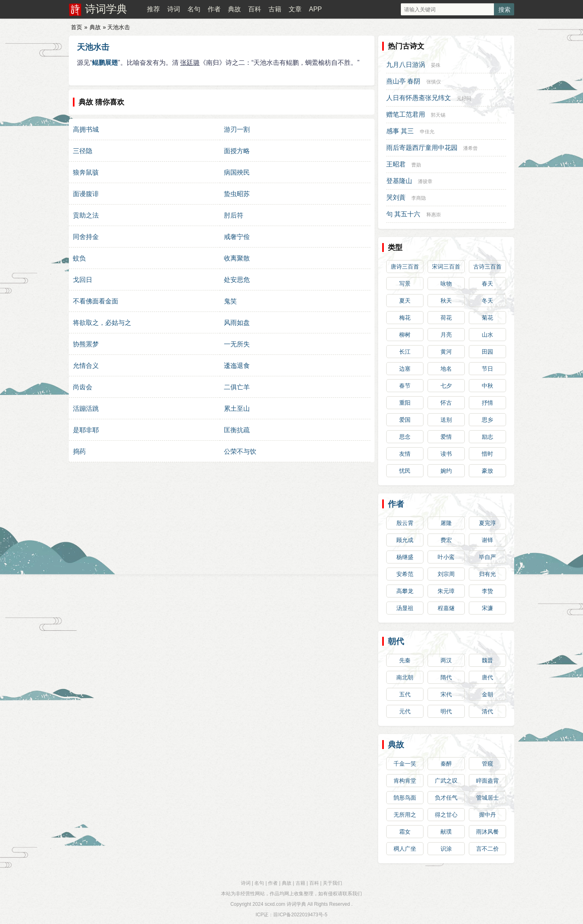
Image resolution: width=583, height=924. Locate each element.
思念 (405, 437)
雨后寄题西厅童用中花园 (422, 148)
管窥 (487, 764)
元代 (405, 711)
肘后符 (234, 215)
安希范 (405, 574)
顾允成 (405, 540)
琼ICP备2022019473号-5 (300, 915)
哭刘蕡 (396, 197)
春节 (405, 386)
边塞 (405, 369)
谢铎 (487, 540)
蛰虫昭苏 (237, 194)
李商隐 (419, 198)
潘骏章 (425, 181)
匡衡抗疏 (237, 430)
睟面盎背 (487, 781)
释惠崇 (434, 215)
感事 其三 (400, 131)
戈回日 (83, 280)
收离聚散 (237, 258)
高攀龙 (405, 591)
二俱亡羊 (237, 387)
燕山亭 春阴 (403, 81)
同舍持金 (86, 237)
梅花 (405, 318)
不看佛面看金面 (96, 301)
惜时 (487, 454)
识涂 (446, 849)
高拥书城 (86, 129)
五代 (405, 694)
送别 (446, 420)
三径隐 (83, 151)
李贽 (487, 591)
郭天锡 (438, 115)
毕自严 (487, 557)
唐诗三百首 (405, 267)
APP (315, 9)
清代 (487, 711)
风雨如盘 (237, 323)
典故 (234, 9)
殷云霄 (405, 523)
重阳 (405, 403)
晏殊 (436, 65)
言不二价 (487, 849)
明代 (446, 711)
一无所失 (237, 344)
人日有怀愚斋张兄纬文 (419, 98)
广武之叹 (446, 781)
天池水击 (93, 47)
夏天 (405, 301)
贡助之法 (86, 215)
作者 (214, 9)
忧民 (405, 471)
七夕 (446, 386)
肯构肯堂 (405, 781)
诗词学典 (106, 9)
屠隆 (446, 523)
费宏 (446, 540)
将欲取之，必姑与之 (102, 323)
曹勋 (416, 165)
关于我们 (332, 883)
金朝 (487, 694)
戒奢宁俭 (237, 237)
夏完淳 (487, 523)
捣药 (79, 451)
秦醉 (446, 764)
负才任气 (446, 798)
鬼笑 (230, 301)
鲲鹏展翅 (105, 63)
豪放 (487, 471)
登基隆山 (399, 181)
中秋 (487, 386)
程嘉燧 (446, 608)
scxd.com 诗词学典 (285, 904)
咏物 (446, 284)
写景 (405, 284)
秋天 (446, 301)
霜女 (405, 832)
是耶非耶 (86, 430)
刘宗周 (446, 574)
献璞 (446, 832)
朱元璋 (446, 591)
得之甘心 (446, 815)
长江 (405, 352)
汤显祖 (405, 608)
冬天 (487, 301)
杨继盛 (405, 557)
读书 (446, 454)
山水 (487, 335)
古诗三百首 (487, 267)
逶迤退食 (237, 366)
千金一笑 (405, 764)
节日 (487, 369)
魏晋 (487, 660)
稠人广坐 (405, 849)
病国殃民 (237, 172)
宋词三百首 (446, 267)
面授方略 (237, 151)
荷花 (446, 318)
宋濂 (487, 608)
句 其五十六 (403, 214)
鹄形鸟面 (405, 798)
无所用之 (405, 815)
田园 (487, 352)
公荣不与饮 (240, 451)
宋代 (446, 694)
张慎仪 (434, 82)
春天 (487, 284)
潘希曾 (470, 148)
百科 (255, 9)
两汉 (446, 660)
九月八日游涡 (406, 65)
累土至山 (237, 409)
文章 (295, 9)
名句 (194, 9)
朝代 (396, 641)
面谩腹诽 (86, 194)
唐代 (487, 677)
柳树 (405, 335)
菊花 (487, 318)
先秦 (405, 660)
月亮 (446, 335)
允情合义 (86, 366)
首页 (77, 27)
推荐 (153, 9)
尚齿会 (83, 387)
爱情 (446, 437)
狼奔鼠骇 (86, 172)
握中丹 (487, 815)
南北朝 (405, 677)
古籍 (275, 9)
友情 (405, 454)
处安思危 (237, 280)
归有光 (487, 574)
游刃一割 (237, 129)
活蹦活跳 (86, 409)
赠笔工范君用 (406, 114)
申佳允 (427, 132)
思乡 (487, 420)
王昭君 (396, 164)
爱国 (405, 420)
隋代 (446, 677)
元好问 (464, 98)
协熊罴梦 (86, 344)
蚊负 (79, 258)
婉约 (446, 471)
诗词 (174, 9)
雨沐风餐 (487, 832)
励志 (487, 437)
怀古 (446, 403)
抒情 (487, 403)
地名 (446, 369)
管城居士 (487, 798)
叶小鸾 (446, 557)
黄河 (446, 352)
